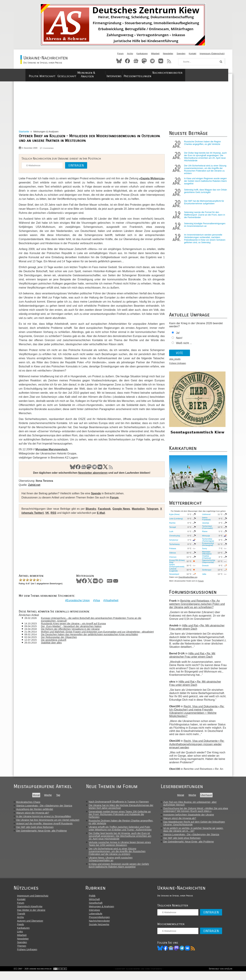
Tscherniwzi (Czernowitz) (206, 530)
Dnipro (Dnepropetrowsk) (176, 568)
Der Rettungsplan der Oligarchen (62, 644)
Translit (21, 921)
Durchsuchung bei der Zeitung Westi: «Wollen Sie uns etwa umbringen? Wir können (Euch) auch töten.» (200, 812)
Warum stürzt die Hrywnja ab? (33, 816)
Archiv (130, 53)
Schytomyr (173, 543)
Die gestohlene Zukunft (57, 647)
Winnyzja (205, 538)
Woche (49, 798)
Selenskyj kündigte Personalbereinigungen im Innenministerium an (204, 228)
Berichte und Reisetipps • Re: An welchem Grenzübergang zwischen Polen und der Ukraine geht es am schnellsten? (196, 607)
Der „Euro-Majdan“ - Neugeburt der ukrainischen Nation (74, 631)
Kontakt (192, 53)
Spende (98, 500)
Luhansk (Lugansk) (172, 573)
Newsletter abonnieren (92, 480)
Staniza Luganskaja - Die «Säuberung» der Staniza (44, 808)
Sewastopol (173, 577)
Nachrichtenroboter (204, 73)
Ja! (177, 336)
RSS (169, 61)
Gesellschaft (77, 73)
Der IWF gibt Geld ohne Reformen (35, 830)
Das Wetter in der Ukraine (31, 918)
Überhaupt (210, 798)
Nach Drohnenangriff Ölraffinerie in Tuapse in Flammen (122, 804)
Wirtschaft (52, 73)
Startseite (26, 134)
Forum (120, 53)
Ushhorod (205, 517)
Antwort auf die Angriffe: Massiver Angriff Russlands (44, 826)
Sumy (203, 551)
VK (99, 474)
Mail (117, 588)
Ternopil (171, 530)
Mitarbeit (155, 53)
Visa (96, 605)
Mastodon (144, 61)
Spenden (181, 53)
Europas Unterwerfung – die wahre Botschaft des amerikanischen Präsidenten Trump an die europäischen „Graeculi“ (94, 624)
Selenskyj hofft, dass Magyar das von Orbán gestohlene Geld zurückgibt (201, 194)
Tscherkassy (173, 547)
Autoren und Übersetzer (30, 928)
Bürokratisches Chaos (28, 805)
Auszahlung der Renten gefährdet (35, 812)
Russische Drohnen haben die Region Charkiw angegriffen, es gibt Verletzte (201, 146)
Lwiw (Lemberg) (175, 521)
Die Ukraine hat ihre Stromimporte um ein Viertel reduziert (48, 823)
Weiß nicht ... (183, 346)
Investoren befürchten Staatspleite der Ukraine (193, 817)
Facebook (127, 61)
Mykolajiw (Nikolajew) (205, 555)
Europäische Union (77, 605)
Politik (32, 73)
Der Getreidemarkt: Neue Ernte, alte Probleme (42, 833)
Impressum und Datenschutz (33, 903)
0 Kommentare (50, 151)
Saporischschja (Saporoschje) (207, 564)
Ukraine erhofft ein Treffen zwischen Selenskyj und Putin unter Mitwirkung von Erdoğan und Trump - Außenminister (123, 831)
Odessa (171, 555)
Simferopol (205, 573)
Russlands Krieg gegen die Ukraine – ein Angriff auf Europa (76, 628)
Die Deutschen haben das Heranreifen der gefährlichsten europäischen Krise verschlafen (92, 642)
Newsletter (168, 53)
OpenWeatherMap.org (187, 580)
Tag (59, 798)
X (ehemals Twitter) (36, 520)
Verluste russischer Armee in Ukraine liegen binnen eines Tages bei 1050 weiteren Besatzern (123, 846)
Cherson (172, 560)
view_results (174, 362)
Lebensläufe (99, 921)
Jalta (203, 577)
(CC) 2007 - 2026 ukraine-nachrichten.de (33, 977)
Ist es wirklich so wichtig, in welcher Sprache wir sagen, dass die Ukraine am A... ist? (197, 832)
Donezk (204, 568)
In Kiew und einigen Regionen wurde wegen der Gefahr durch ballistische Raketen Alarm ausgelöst (201, 184)
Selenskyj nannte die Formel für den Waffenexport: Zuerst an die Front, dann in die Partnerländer (203, 218)
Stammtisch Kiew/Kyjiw (30, 914)
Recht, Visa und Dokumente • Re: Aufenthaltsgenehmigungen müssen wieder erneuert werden (196, 747)
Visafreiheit (111, 605)
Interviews (139, 73)
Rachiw (171, 526)
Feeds (20, 932)
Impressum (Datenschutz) (212, 53)
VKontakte (161, 61)
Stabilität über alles (54, 650)
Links (20, 939)
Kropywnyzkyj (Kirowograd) (207, 547)
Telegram (152, 61)
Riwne (203, 534)
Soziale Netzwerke (103, 932)
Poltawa (172, 551)
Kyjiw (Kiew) (173, 517)
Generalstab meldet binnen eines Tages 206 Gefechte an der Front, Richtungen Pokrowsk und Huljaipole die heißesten (123, 817)
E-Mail (105, 520)
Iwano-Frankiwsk (205, 521)
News (136, 61)
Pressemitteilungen (168, 73)
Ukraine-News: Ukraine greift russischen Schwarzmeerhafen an (114, 862)
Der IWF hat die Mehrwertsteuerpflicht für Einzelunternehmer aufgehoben (203, 205)
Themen (22, 953)
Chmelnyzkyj (173, 538)
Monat (37, 798)
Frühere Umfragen (176, 366)
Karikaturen (142, 53)
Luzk (170, 534)
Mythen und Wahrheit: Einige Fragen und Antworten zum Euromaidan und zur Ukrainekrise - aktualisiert (94, 638)
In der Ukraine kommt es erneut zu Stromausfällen (44, 819)
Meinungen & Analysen (109, 73)
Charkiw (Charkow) (205, 560)
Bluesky (119, 61)
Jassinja (204, 526)
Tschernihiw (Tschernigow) (207, 543)
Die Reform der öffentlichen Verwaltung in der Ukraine (73, 633)
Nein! (178, 341)
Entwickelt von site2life (221, 977)
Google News (121, 516)
